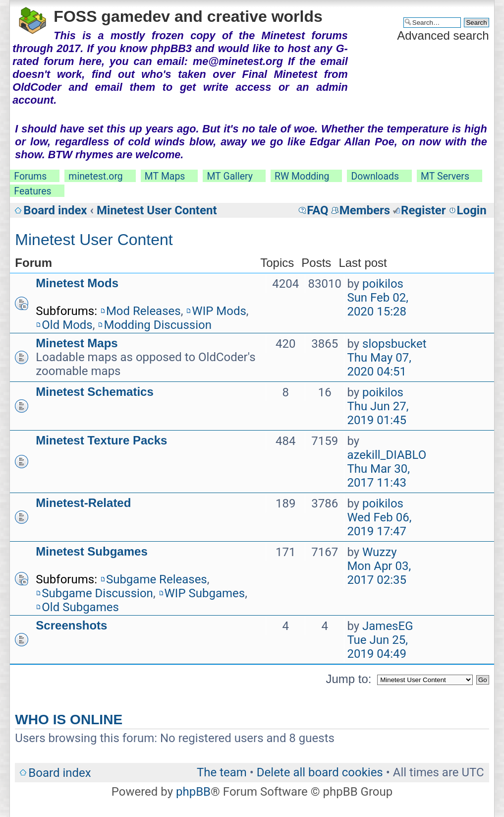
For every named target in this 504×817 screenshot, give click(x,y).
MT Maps (165, 176)
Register (423, 210)
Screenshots (71, 625)
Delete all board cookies (320, 772)
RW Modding (302, 176)
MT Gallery (230, 176)
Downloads (375, 176)
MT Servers (445, 176)
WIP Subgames (205, 593)
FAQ (317, 210)
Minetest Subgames (91, 551)
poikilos (383, 284)
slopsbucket (394, 344)
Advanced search (443, 35)
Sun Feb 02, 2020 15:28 (378, 305)
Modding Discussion (158, 325)
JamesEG (388, 626)
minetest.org (95, 176)
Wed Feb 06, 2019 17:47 (379, 524)
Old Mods (67, 325)
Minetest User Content (157, 210)
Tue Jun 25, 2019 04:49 (377, 647)
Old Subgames (80, 607)
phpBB (193, 792)
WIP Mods (219, 311)
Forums (30, 176)
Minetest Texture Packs (101, 440)
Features (32, 191)
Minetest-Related (83, 503)
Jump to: (348, 679)
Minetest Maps (77, 343)
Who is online (69, 720)
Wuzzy (379, 552)
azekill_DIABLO (387, 455)
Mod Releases (143, 311)
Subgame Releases (157, 579)
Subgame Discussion (97, 593)
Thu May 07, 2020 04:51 (379, 365)
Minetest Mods (77, 283)
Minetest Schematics (94, 392)
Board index (55, 210)
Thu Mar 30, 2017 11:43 (378, 476)
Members (365, 210)
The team (222, 772)
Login (472, 210)
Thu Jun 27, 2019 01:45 (378, 413)
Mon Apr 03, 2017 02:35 (379, 573)
